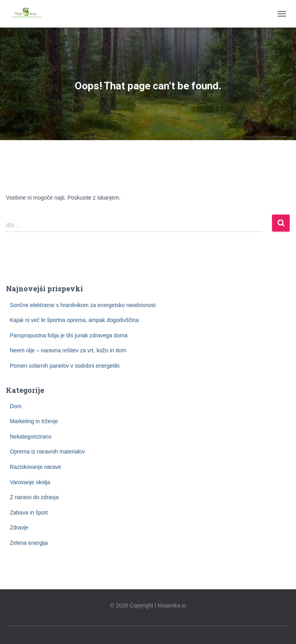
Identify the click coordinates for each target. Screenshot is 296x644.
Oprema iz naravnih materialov (47, 452)
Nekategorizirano (31, 437)
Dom (16, 406)
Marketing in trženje (34, 421)
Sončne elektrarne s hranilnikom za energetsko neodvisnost (83, 305)
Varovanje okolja (30, 482)
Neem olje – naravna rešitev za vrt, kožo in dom (68, 350)
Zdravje (19, 527)
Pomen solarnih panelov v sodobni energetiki (65, 366)
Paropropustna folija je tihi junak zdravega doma (69, 335)
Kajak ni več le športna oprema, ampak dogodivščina (74, 320)
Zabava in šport (29, 513)
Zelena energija (29, 543)
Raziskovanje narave (35, 467)
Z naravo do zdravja (34, 497)
